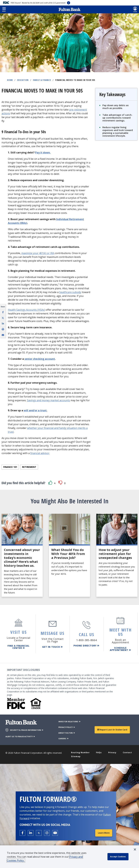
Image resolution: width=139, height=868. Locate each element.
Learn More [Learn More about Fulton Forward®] (103, 833)
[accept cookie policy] (119, 857)
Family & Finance (42, 80)
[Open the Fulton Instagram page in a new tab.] (47, 833)
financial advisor (40, 453)
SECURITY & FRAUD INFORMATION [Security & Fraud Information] (27, 729)
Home (10, 80)
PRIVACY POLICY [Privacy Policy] (67, 726)
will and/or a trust (35, 410)
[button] (4, 9)
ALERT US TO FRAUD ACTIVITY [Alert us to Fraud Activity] (20, 735)
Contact (127, 751)
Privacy (112, 751)
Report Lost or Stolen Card (112, 728)
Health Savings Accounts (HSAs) (26, 310)
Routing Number (82, 751)
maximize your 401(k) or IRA (38, 253)
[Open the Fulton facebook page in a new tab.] (22, 833)
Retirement (29, 467)
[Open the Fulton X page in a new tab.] (39, 833)
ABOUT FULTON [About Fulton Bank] (67, 731)
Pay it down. (43, 153)
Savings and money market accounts (48, 400)
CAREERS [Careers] (64, 737)
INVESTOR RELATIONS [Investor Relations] (70, 720)
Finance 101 (10, 467)
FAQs (100, 751)
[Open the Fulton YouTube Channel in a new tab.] (55, 833)
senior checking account (40, 359)
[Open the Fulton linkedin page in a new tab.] (31, 833)
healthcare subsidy (70, 292)
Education (23, 80)
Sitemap (76, 756)
